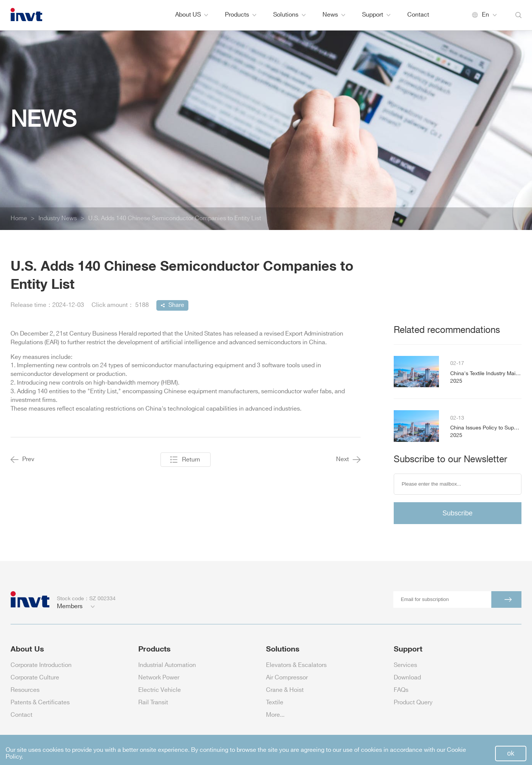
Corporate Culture (35, 678)
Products (241, 15)
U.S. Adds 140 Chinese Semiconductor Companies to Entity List (175, 218)
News (334, 15)
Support (376, 15)
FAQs (401, 690)
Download (407, 678)
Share (176, 305)
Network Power (159, 678)
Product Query (413, 703)
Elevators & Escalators (296, 665)
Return (191, 460)
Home (19, 218)
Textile (275, 703)
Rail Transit (153, 703)
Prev (22, 460)
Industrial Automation (167, 665)
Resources (25, 690)
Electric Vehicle (160, 690)
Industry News (58, 218)
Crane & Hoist (285, 690)
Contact (418, 15)
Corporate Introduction (41, 665)
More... (275, 715)
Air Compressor (287, 678)
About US (192, 15)
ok (511, 753)
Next (348, 460)
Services (405, 665)
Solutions (289, 15)
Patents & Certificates (40, 703)
